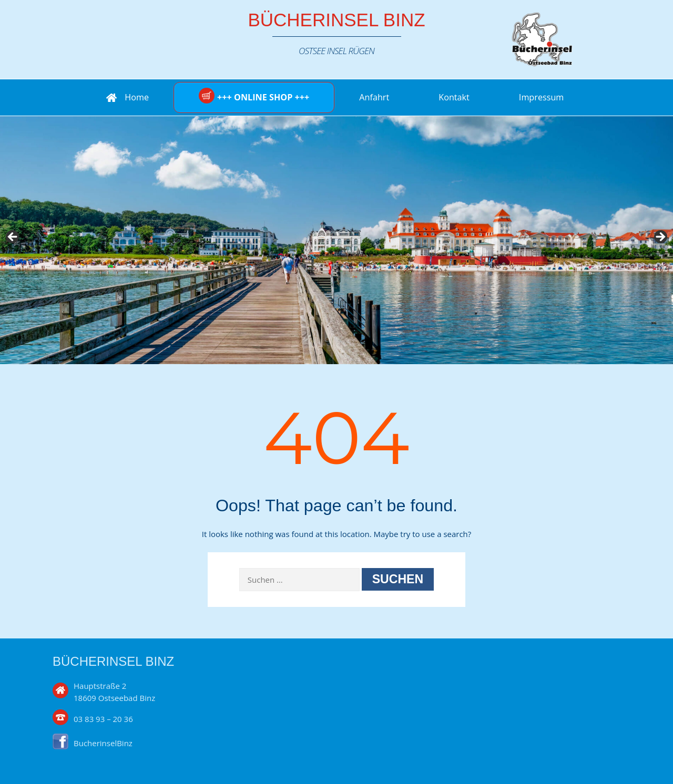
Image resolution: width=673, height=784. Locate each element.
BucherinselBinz (103, 743)
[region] (336, 240)
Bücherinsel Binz (336, 20)
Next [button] (660, 238)
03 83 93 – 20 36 (103, 719)
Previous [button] (13, 238)
